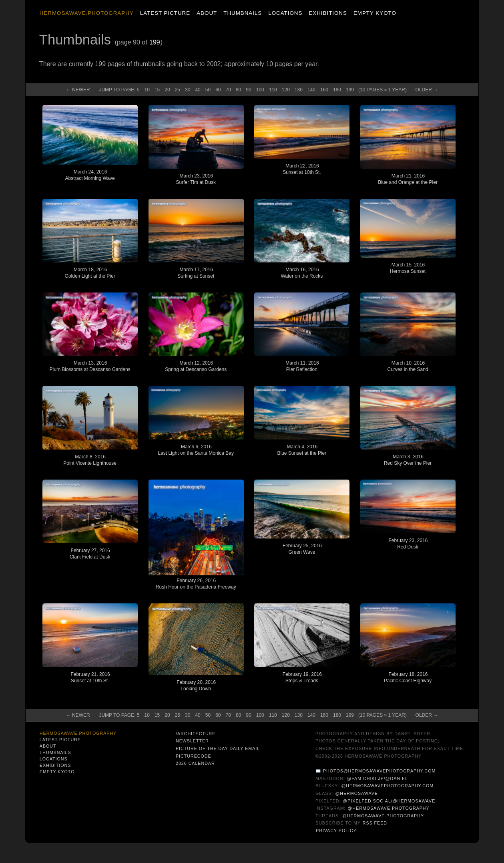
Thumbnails (243, 13)
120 (286, 90)
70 (228, 90)
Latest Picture (165, 13)
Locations (285, 13)
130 (299, 90)
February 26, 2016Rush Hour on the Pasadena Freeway (196, 584)
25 (178, 90)
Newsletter (192, 741)
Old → (427, 90)
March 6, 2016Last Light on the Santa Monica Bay (196, 450)
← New (78, 90)
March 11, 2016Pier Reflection (302, 366)
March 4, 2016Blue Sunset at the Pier (302, 450)
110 (273, 90)
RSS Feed (375, 823)
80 (238, 90)
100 (260, 90)
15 (157, 90)
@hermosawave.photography (389, 808)
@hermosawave (357, 793)
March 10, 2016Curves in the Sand (408, 366)
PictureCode (194, 756)
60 (218, 90)
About (207, 13)
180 (337, 90)
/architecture (196, 734)
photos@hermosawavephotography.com (379, 771)
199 (155, 42)
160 (324, 90)
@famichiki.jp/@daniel (377, 778)
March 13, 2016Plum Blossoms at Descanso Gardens (90, 366)
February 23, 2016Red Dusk (408, 544)
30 (188, 90)
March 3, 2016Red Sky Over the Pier (408, 460)
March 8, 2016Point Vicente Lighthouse (90, 460)
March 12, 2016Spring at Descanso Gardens (196, 366)
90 (248, 90)
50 (208, 90)
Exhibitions (328, 13)
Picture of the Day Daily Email (218, 748)
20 (167, 90)
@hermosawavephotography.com (388, 786)
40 (198, 90)
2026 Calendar (195, 763)
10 (147, 90)
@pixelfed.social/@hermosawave (389, 801)
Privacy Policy (336, 831)
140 (311, 90)
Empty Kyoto (375, 13)
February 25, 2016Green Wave (302, 549)
